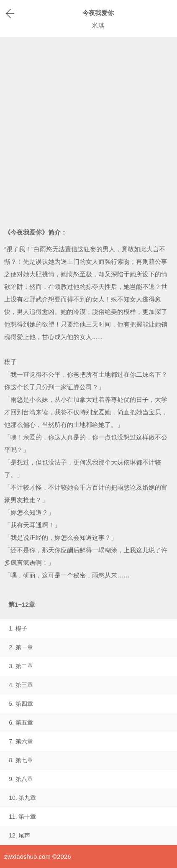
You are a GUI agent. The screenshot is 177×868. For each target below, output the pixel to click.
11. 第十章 (22, 817)
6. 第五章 (21, 722)
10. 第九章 (22, 798)
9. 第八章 (21, 779)
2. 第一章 (21, 647)
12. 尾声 (19, 835)
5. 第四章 (21, 704)
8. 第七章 (21, 760)
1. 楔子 (18, 628)
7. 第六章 (21, 741)
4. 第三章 (21, 685)
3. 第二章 (21, 666)
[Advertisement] (88, 129)
